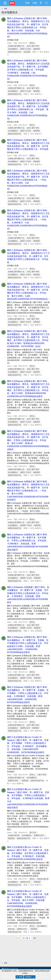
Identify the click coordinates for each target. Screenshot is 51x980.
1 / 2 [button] (17, 938)
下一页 (27, 938)
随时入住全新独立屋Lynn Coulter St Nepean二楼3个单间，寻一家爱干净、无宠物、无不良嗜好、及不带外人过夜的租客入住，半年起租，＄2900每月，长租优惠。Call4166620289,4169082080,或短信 (28, 853)
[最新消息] (41, 3)
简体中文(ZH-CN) (10, 969)
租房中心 (38, 94)
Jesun (9, 43)
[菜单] (5, 3)
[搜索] (46, 3)
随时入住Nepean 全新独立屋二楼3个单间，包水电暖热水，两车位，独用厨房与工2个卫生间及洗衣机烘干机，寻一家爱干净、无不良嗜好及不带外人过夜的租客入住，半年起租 (28, 256)
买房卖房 (38, 631)
